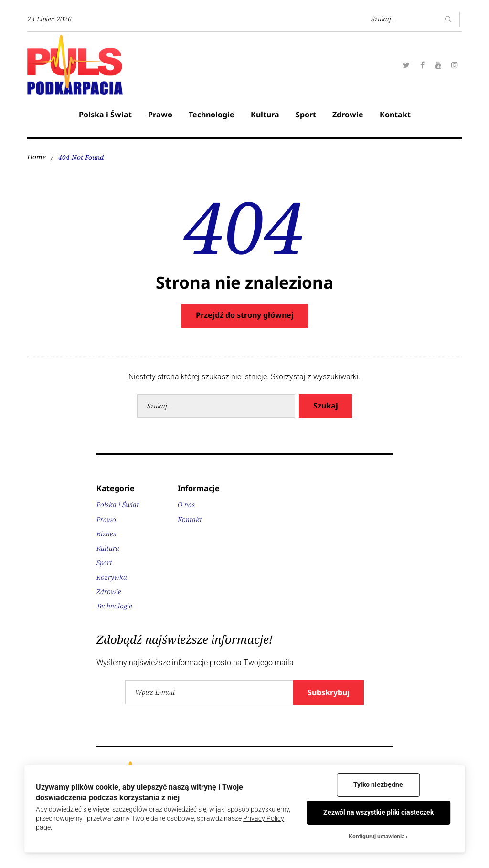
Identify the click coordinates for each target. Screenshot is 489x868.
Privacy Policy (264, 818)
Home (37, 157)
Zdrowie (348, 115)
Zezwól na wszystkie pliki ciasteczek (378, 812)
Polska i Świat (105, 115)
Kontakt (395, 115)
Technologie (212, 115)
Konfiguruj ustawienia (377, 837)
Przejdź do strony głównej (245, 315)
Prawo (160, 115)
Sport (306, 115)
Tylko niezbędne (378, 784)
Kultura (265, 115)
